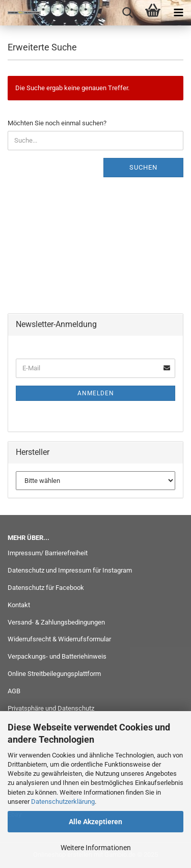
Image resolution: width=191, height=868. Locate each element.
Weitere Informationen (96, 848)
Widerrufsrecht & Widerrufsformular (59, 639)
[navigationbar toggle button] (178, 13)
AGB (14, 691)
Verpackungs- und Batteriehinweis (57, 656)
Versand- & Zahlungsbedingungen (56, 622)
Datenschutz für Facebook (46, 588)
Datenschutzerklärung (63, 802)
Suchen (143, 167)
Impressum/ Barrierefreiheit (48, 553)
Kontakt (19, 605)
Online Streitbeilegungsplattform (54, 674)
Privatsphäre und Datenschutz (51, 708)
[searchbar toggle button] (127, 13)
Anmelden (96, 393)
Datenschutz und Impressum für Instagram (70, 570)
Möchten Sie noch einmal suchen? (57, 123)
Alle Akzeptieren (95, 822)
